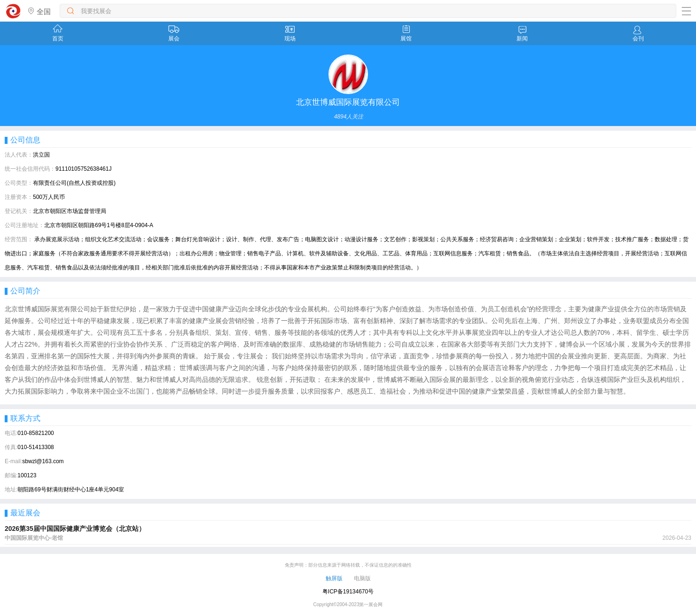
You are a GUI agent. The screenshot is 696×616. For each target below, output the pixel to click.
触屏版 (334, 578)
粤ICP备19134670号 (348, 592)
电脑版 (362, 578)
